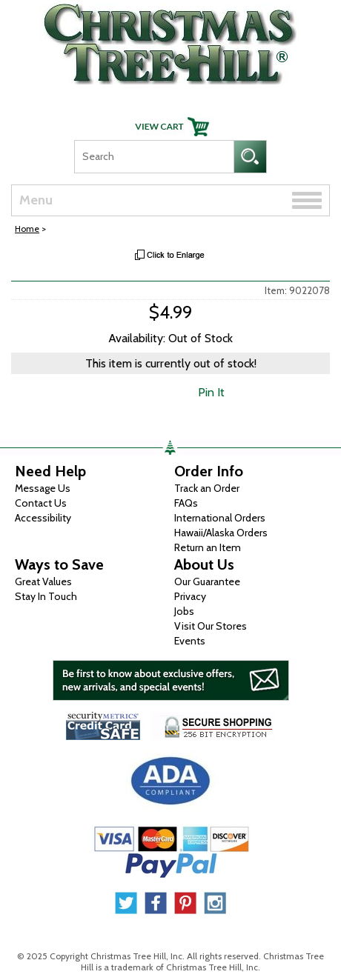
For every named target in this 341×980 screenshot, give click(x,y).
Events (190, 641)
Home (27, 229)
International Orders (220, 518)
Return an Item (208, 547)
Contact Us (41, 503)
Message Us (43, 488)
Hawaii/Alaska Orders (221, 533)
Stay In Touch (46, 596)
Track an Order (207, 488)
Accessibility (43, 518)
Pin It (211, 392)
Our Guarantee (207, 581)
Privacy (190, 596)
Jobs (184, 611)
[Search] (154, 157)
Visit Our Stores (211, 626)
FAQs (186, 503)
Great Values (43, 581)
